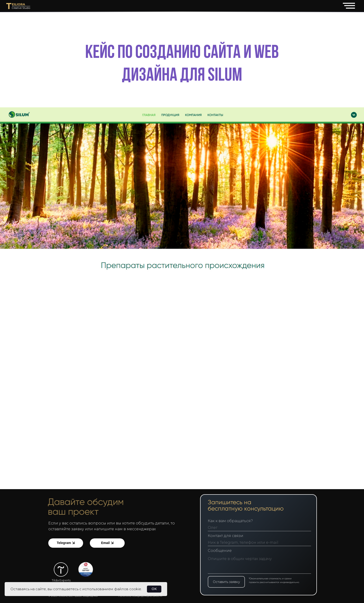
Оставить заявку (229, 582)
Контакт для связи (228, 536)
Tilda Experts (61, 580)
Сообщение (222, 551)
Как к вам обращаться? (233, 521)
